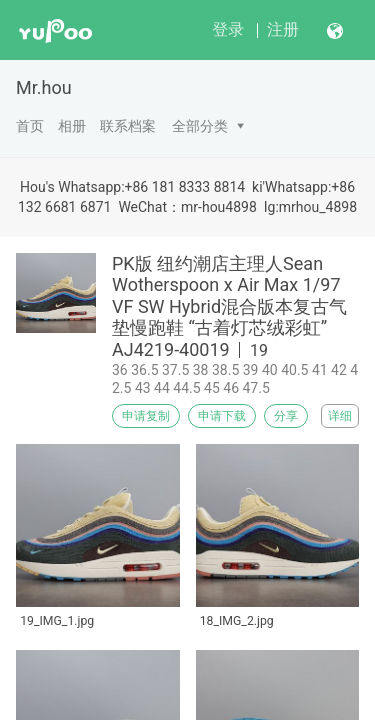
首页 (30, 126)
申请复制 (146, 416)
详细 (340, 416)
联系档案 (128, 126)
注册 (283, 29)
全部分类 (200, 126)
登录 (228, 29)
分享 (286, 416)
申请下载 (222, 416)
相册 (72, 126)
